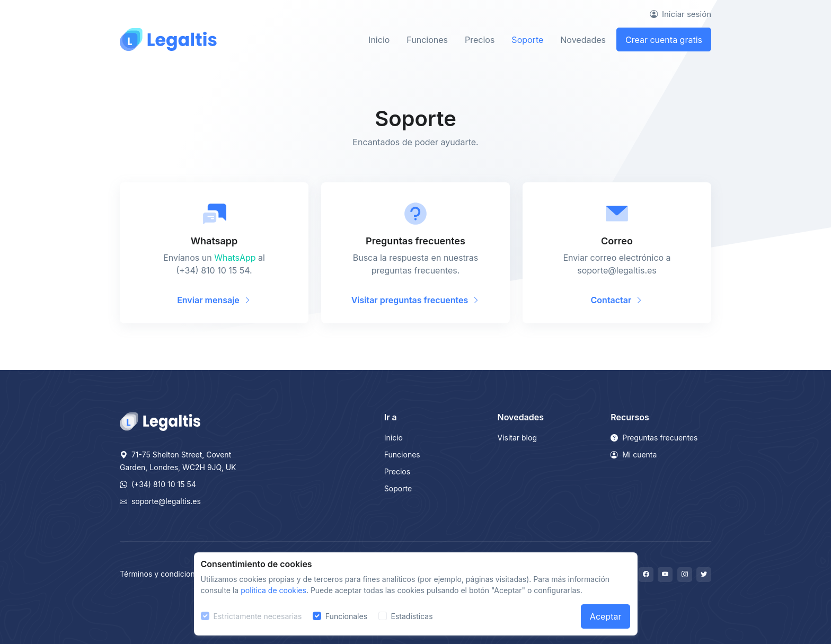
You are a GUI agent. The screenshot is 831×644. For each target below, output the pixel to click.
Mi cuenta (634, 455)
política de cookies (273, 590)
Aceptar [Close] (606, 616)
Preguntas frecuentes (654, 438)
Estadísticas (412, 616)
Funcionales (346, 616)
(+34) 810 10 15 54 (158, 484)
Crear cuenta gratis (664, 40)
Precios (480, 40)
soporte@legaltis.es (160, 501)
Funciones (427, 40)
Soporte (527, 40)
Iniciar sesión (680, 14)
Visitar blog (518, 438)
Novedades (583, 40)
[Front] (169, 39)
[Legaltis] (160, 421)
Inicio (379, 40)
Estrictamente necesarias (258, 616)
